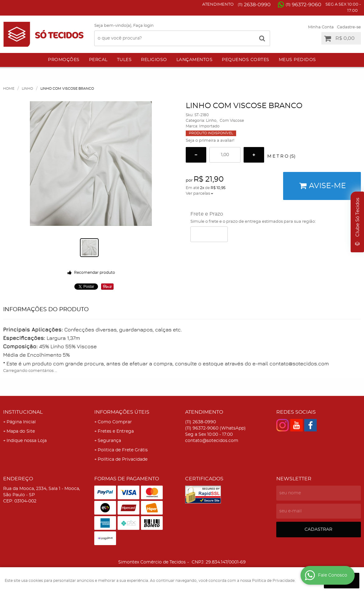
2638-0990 (254, 5)
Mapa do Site (21, 431)
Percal (98, 60)
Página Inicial (21, 422)
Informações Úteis (122, 412)
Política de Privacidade (123, 459)
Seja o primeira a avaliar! (210, 141)
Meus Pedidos (297, 60)
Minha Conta (321, 27)
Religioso (154, 60)
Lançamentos (195, 60)
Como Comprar (115, 422)
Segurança (109, 441)
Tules (124, 60)
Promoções (64, 60)
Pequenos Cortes (246, 60)
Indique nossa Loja (27, 441)
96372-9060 (303, 5)
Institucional (23, 412)
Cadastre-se (349, 27)
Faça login (143, 26)
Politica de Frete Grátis (123, 450)
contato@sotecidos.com (212, 441)
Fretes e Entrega (116, 431)
